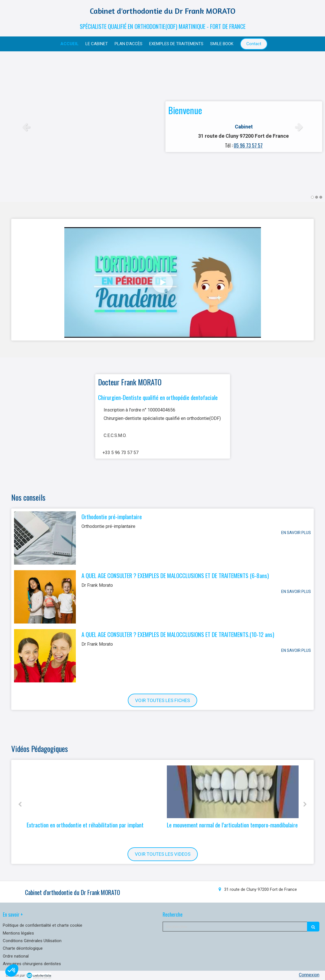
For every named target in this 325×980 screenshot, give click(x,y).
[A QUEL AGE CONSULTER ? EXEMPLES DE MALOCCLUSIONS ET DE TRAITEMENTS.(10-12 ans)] (45, 656)
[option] (162, 127)
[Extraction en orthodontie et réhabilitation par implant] (93, 792)
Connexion (309, 975)
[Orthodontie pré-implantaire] (45, 538)
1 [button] (312, 197)
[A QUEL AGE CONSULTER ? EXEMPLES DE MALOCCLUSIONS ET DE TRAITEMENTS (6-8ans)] (45, 597)
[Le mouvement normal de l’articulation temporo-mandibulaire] (233, 792)
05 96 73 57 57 (248, 145)
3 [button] (321, 197)
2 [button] (317, 197)
